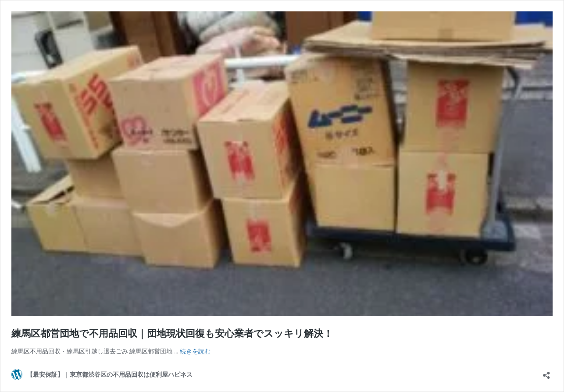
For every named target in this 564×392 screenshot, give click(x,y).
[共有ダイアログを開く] (546, 372)
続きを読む (195, 351)
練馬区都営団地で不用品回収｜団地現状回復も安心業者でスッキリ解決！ (172, 333)
